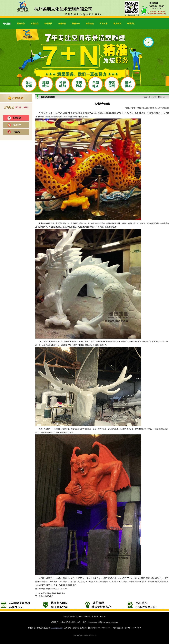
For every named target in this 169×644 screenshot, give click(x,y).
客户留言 (117, 24)
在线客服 (17, 118)
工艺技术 (104, 24)
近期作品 (35, 24)
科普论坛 (90, 24)
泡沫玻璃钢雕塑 (84, 113)
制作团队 (48, 24)
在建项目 (62, 24)
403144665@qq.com (111, 622)
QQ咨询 (16, 132)
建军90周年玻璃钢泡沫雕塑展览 (53, 593)
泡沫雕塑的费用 (47, 596)
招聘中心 (76, 24)
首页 (154, 97)
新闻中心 (21, 24)
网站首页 (7, 24)
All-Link (103, 617)
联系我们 (131, 24)
